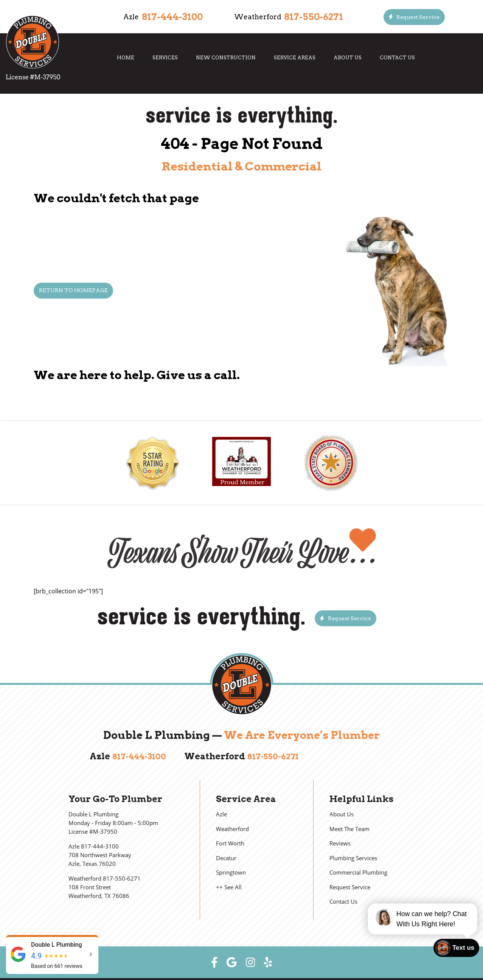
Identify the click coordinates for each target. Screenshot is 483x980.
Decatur (226, 858)
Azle (221, 814)
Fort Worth (230, 843)
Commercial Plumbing (358, 872)
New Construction (226, 58)
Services (165, 58)
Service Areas (295, 58)
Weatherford (232, 829)
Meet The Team (349, 829)
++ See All (229, 887)
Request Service (350, 887)
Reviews (340, 843)
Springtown (231, 872)
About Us (348, 58)
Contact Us (397, 58)
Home (126, 58)
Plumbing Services (353, 858)
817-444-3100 (172, 17)
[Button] (414, 17)
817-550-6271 (314, 17)
